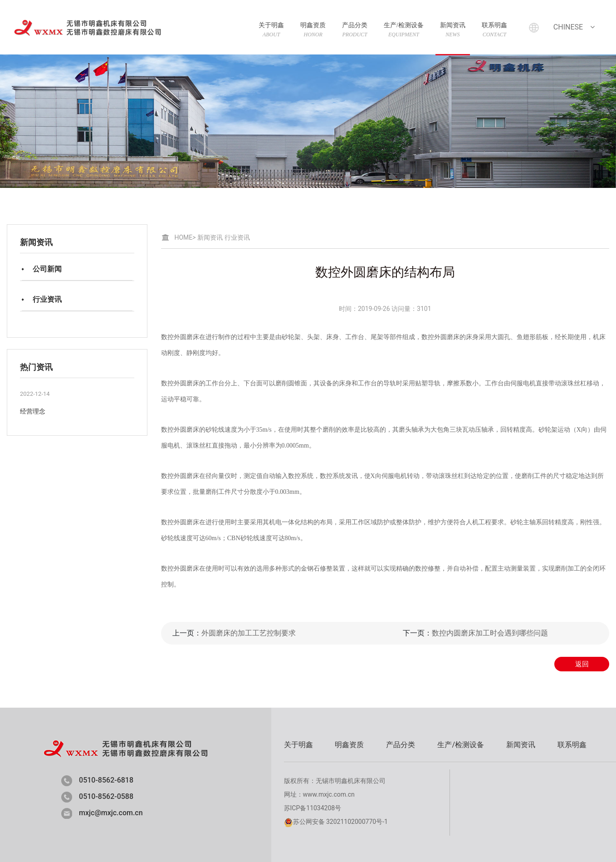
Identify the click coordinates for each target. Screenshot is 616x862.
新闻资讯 (453, 30)
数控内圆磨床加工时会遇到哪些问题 (490, 633)
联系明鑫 (494, 30)
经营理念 (33, 411)
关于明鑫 (271, 30)
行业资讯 (47, 299)
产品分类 (355, 30)
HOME (185, 237)
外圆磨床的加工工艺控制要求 (249, 633)
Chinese (575, 27)
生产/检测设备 (404, 30)
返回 (582, 664)
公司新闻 (47, 269)
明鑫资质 (313, 30)
